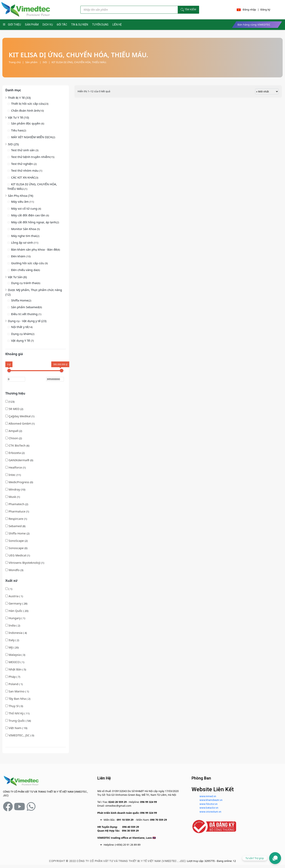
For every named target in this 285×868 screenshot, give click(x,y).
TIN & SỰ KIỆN (80, 25)
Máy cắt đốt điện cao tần (29, 215)
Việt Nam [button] (15, 728)
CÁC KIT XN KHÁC (23, 177)
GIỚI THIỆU (14, 25)
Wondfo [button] (14, 570)
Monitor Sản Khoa (24, 229)
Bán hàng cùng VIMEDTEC (254, 25)
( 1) (9, 589)
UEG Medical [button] (18, 555)
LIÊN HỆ (117, 25)
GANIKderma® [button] (19, 460)
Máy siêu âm (20, 202)
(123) (10, 402)
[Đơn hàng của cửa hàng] (267, 91)
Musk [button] (13, 497)
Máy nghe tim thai (24, 236)
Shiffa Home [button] (18, 533)
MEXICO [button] (15, 662)
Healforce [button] (16, 467)
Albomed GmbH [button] (20, 423)
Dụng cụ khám (21, 334)
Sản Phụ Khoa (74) (20, 196)
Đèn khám (19, 256)
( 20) (17, 611)
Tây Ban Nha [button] (18, 699)
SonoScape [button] (17, 541)
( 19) (16, 728)
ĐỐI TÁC (62, 25)
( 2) (13, 625)
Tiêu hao (17, 130)
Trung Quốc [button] (17, 721)
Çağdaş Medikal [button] (20, 416)
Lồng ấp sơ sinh (22, 242)
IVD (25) (13, 144)
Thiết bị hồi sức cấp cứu (28, 104)
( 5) (16, 669)
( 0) (14, 706)
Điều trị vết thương (25, 314)
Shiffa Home (20, 300)
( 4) (16, 633)
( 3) (15, 655)
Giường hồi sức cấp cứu (28, 263)
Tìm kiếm (188, 9)
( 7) (13, 677)
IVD (45, 62)
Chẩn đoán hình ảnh (25, 110)
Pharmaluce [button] (17, 511)
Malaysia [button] (15, 655)
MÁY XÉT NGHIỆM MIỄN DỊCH (32, 137)
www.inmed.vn (208, 796)
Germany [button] (15, 603)
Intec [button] (12, 475)
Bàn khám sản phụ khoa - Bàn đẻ (34, 249)
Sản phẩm (33, 62)
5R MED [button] (14, 409)
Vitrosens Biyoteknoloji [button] (25, 563)
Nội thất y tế (20, 327)
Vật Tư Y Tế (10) (18, 117)
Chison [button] (14, 438)
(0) (19, 460)
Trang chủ (15, 62)
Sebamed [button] (15, 526)
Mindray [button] (15, 489)
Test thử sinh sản (23, 150)
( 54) (18, 721)
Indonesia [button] (16, 633)
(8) (15, 526)
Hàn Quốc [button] (16, 611)
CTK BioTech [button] (17, 445)
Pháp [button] (12, 677)
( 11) (17, 713)
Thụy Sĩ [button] (14, 706)
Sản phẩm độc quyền (26, 123)
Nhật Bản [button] (15, 669)
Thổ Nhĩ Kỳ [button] (16, 713)
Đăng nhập (249, 10)
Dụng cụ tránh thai (24, 283)
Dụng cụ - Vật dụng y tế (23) (27, 321)
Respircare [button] (16, 519)
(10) (15, 489)
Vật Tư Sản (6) (17, 277)
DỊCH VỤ (48, 25)
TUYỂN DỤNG (100, 25)
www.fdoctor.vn (209, 804)
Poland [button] (14, 684)
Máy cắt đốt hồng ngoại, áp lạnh (34, 222)
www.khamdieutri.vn (211, 800)
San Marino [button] (17, 691)
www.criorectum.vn (210, 812)
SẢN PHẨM (32, 25)
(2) (14, 409)
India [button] (12, 625)
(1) (20, 416)
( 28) (16, 603)
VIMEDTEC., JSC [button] (19, 735)
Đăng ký (265, 10)
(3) (14, 570)
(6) (17, 445)
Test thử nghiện (22, 164)
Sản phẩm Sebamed (25, 307)
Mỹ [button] (11, 647)
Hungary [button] (15, 618)
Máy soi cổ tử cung (25, 208)
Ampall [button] (14, 431)
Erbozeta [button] (15, 453)
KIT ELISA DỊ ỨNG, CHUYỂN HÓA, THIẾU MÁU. (79, 62)
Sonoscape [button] (16, 548)
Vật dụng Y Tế (21, 340)
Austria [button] (14, 596)
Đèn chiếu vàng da (24, 270)
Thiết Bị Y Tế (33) (19, 98)
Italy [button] (12, 640)
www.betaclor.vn (209, 808)
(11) (13, 475)
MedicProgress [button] (19, 482)
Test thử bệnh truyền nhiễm (30, 157)
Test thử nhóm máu (25, 170)
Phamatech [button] (17, 504)
